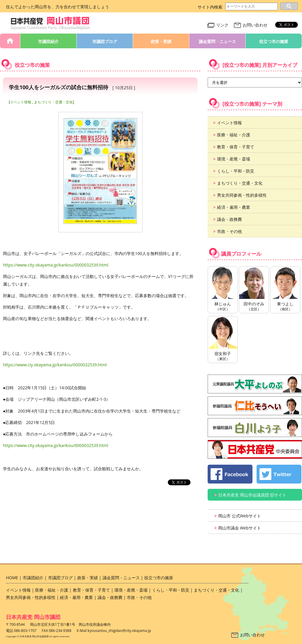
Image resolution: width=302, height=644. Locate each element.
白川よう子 (255, 428)
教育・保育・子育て (236, 147)
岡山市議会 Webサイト (240, 528)
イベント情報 (21, 102)
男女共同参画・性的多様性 (242, 195)
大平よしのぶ (255, 384)
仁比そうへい (255, 406)
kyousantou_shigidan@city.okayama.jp (119, 631)
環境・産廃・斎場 (234, 159)
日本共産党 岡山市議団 (33, 617)
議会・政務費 (229, 219)
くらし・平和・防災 (236, 171)
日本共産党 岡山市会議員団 (50, 23)
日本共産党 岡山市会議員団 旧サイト (252, 495)
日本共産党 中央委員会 (255, 449)
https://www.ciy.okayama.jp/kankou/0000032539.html (55, 365)
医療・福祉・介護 (234, 135)
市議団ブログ (105, 41)
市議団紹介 (48, 41)
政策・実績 (161, 41)
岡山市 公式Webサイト (240, 516)
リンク (218, 25)
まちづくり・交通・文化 (53, 102)
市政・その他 (229, 231)
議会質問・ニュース (217, 41)
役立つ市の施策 (274, 41)
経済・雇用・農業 (234, 207)
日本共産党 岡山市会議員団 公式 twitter (279, 474)
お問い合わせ (251, 25)
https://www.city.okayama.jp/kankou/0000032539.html (56, 265)
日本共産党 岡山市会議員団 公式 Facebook (230, 474)
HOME (10, 41)
